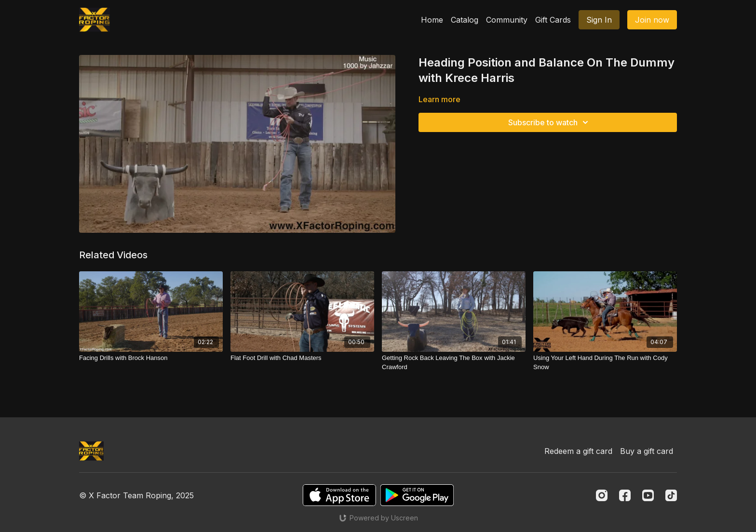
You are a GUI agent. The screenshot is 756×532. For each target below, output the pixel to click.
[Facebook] (625, 495)
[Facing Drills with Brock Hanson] (151, 358)
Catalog (465, 20)
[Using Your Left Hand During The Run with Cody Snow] (605, 363)
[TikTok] (671, 495)
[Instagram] (602, 495)
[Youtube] (648, 495)
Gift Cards (553, 20)
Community (507, 20)
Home (432, 20)
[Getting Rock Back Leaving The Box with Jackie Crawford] (454, 363)
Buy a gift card (647, 451)
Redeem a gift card (578, 451)
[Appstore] (339, 495)
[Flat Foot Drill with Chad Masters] (302, 358)
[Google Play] (417, 495)
